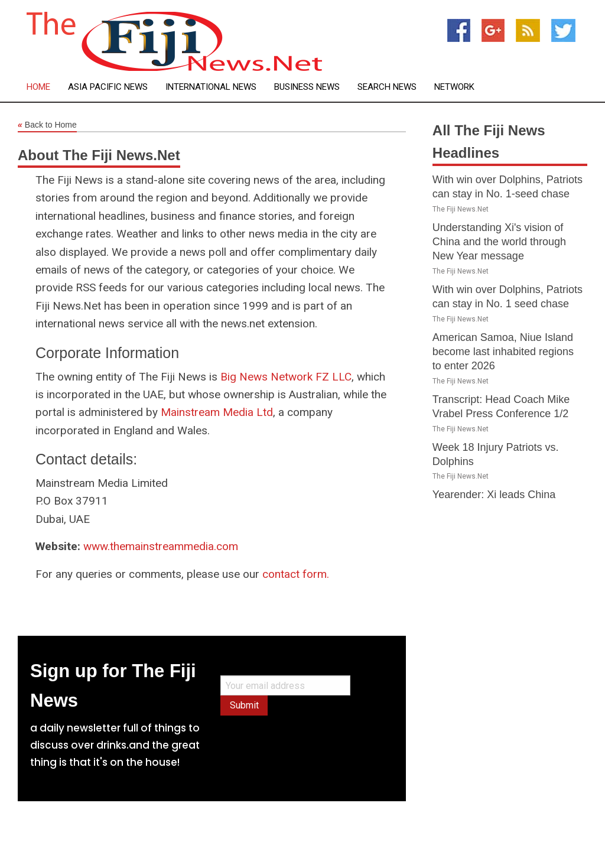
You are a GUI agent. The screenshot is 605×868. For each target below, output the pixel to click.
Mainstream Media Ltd (217, 412)
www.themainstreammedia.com (161, 546)
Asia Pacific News (108, 87)
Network (454, 87)
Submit (244, 705)
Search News (387, 87)
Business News (307, 87)
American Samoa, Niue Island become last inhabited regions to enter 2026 (503, 352)
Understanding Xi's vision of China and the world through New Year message (499, 242)
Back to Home (47, 125)
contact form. (296, 574)
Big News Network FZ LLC (286, 377)
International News (211, 87)
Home (38, 87)
